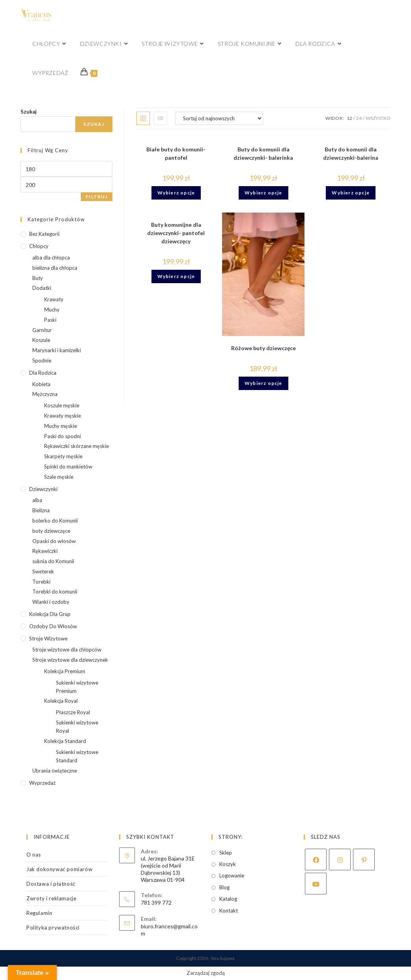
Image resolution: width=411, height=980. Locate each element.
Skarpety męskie (63, 456)
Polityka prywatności (53, 928)
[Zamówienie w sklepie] (219, 118)
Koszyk (228, 864)
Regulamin (39, 913)
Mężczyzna (45, 394)
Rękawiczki (45, 551)
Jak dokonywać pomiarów (59, 869)
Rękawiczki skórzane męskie (77, 446)
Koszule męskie (62, 405)
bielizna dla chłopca (55, 268)
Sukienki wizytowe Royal (77, 727)
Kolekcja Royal (61, 701)
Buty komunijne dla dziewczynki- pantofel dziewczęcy (176, 233)
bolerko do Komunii (55, 521)
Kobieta (41, 384)
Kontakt (229, 911)
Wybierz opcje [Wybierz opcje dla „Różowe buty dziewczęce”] (263, 383)
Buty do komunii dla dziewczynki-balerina (351, 153)
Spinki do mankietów (68, 467)
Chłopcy (39, 246)
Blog (224, 887)
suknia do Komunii (53, 561)
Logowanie (232, 875)
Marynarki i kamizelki (57, 350)
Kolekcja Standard (65, 741)
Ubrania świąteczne (55, 771)
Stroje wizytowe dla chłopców (67, 650)
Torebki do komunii (55, 592)
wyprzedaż (42, 783)
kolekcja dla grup (50, 614)
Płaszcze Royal (73, 712)
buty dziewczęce (51, 531)
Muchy (52, 310)
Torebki (41, 582)
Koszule (41, 340)
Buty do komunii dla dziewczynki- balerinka (263, 153)
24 (359, 118)
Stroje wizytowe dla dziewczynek (70, 660)
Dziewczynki (43, 489)
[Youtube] (316, 884)
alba (37, 500)
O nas (34, 855)
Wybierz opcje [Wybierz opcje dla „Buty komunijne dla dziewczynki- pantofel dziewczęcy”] (176, 276)
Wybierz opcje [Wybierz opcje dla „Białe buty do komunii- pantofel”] (176, 193)
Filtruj (96, 197)
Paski (50, 320)
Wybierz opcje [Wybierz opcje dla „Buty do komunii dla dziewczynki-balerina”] (351, 193)
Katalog (228, 899)
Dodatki (42, 288)
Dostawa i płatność (51, 884)
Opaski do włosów (54, 541)
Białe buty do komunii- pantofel (176, 153)
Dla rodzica (43, 373)
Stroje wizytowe (48, 638)
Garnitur (42, 330)
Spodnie (42, 360)
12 (349, 118)
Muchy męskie (61, 426)
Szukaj (29, 112)
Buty (38, 278)
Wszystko (378, 118)
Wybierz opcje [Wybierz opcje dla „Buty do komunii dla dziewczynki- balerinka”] (263, 193)
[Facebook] (316, 860)
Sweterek (43, 571)
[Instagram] (340, 860)
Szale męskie (59, 477)
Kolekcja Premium (65, 671)
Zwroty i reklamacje (51, 898)
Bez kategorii (44, 234)
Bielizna (41, 510)
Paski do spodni (63, 436)
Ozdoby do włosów (53, 626)
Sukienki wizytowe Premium (77, 687)
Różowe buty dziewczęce (263, 348)
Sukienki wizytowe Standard (77, 756)
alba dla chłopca (51, 258)
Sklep (226, 853)
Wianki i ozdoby (51, 602)
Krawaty (54, 299)
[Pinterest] (364, 860)
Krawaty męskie (63, 416)
